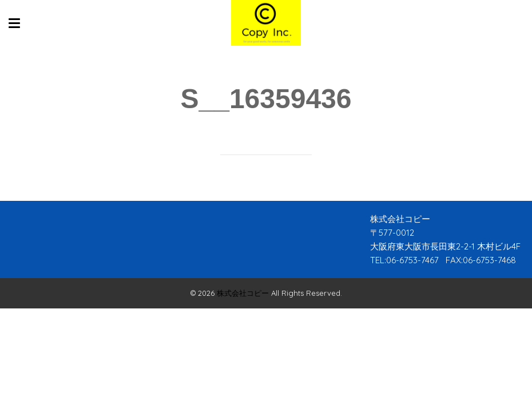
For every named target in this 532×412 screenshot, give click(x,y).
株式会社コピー (243, 293)
